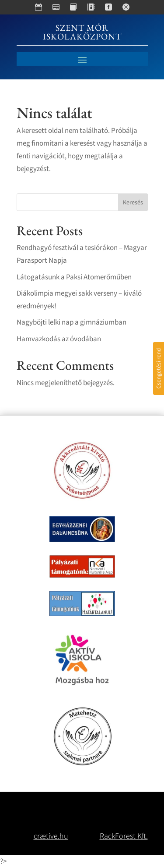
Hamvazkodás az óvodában (59, 339)
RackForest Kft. (124, 836)
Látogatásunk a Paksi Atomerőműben (74, 277)
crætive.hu (51, 836)
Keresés (133, 203)
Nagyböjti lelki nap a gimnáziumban (72, 322)
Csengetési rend (159, 368)
